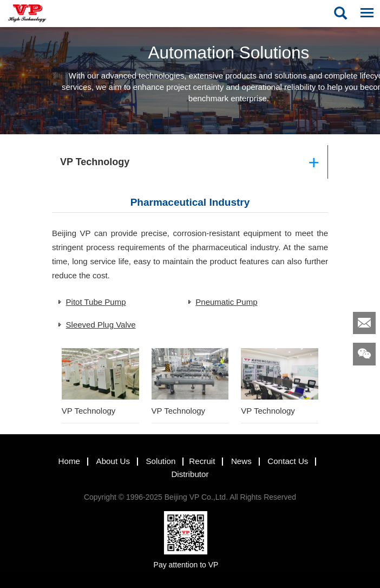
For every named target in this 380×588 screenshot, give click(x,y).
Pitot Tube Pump (96, 302)
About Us (109, 461)
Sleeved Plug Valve (101, 325)
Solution (157, 461)
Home (65, 461)
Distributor (186, 474)
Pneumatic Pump (226, 302)
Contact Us (284, 461)
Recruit (198, 461)
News (238, 461)
